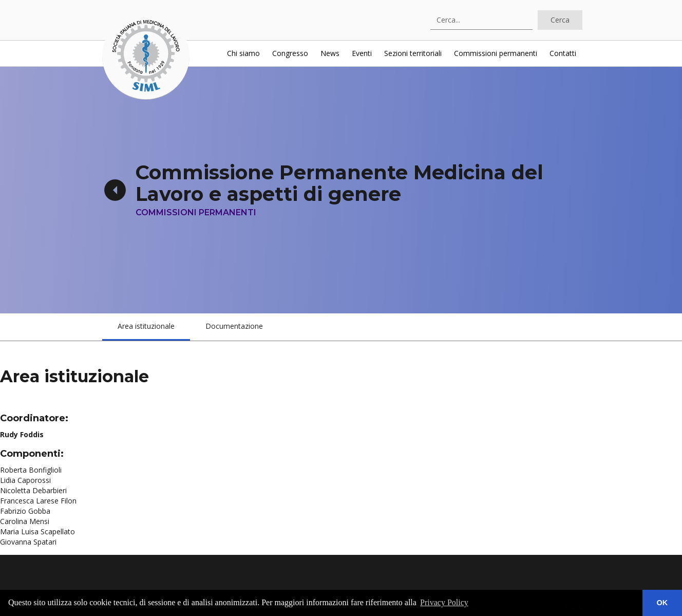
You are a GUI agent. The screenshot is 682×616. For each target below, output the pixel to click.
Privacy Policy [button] (444, 602)
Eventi (362, 53)
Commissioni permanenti (496, 53)
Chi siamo (243, 53)
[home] (146, 56)
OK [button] (662, 603)
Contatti (563, 53)
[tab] (146, 327)
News (330, 53)
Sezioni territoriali (413, 53)
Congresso (290, 53)
